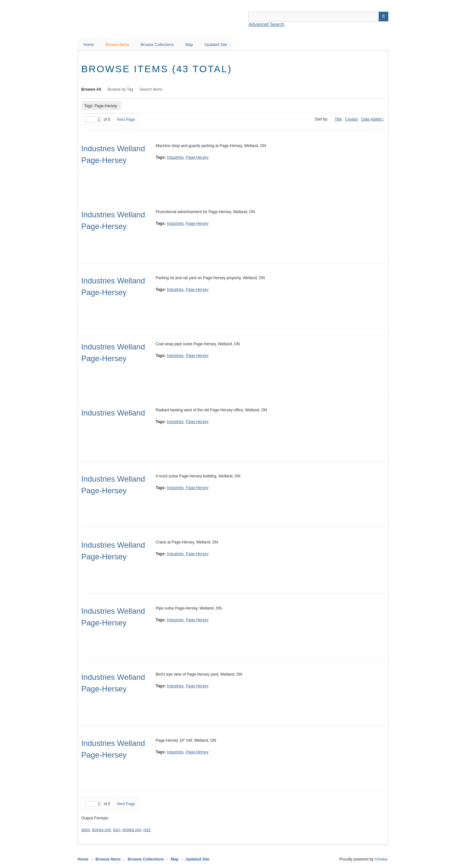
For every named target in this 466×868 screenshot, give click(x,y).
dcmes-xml (101, 830)
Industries (175, 157)
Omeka (381, 859)
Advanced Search (266, 24)
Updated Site (216, 45)
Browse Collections (157, 45)
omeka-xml (132, 830)
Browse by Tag (121, 89)
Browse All (91, 89)
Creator (351, 119)
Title (338, 119)
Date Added (371, 119)
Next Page (126, 120)
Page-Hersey (197, 157)
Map (189, 45)
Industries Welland (113, 413)
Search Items (151, 89)
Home (89, 45)
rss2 (147, 830)
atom (86, 830)
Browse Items (117, 45)
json (116, 830)
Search (383, 17)
